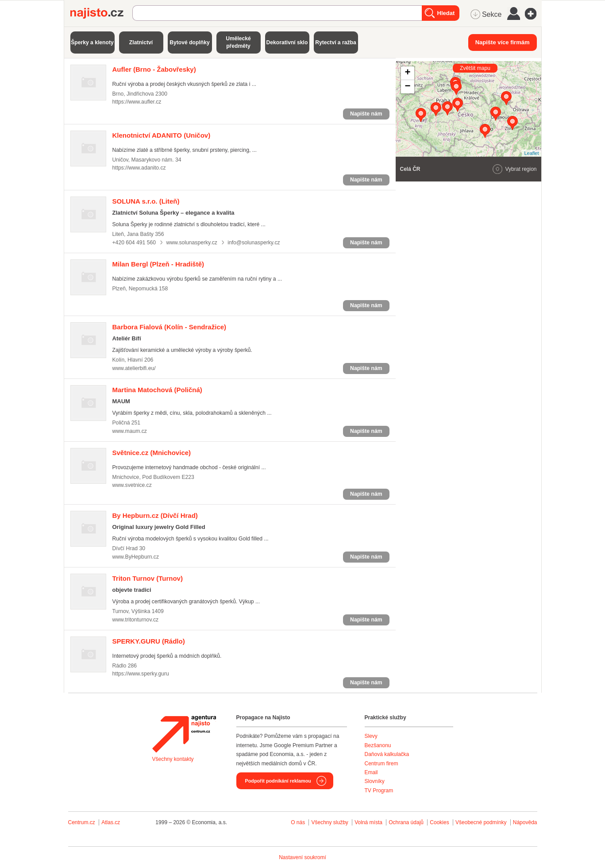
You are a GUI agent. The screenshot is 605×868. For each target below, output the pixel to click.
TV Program (379, 791)
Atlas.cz (111, 822)
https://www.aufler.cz (137, 102)
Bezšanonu (378, 745)
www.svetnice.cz (132, 485)
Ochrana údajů (406, 822)
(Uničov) (162, 135)
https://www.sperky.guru (141, 674)
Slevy (371, 736)
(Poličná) (157, 390)
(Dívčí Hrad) (155, 515)
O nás (298, 822)
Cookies (439, 822)
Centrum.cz (82, 822)
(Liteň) (146, 201)
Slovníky (375, 781)
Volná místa (368, 822)
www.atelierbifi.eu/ (134, 368)
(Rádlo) (149, 641)
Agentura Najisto (184, 734)
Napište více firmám (503, 42)
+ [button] (407, 73)
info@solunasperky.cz (254, 243)
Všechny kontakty (173, 759)
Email (371, 772)
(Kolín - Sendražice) (170, 327)
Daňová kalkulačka (387, 754)
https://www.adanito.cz (139, 168)
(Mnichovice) (152, 453)
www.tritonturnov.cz (136, 620)
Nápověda (525, 822)
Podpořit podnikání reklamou (278, 781)
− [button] (407, 87)
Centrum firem (381, 764)
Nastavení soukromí (302, 857)
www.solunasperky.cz (191, 243)
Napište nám (366, 114)
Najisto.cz (101, 13)
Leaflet (531, 153)
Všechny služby (330, 822)
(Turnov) (148, 578)
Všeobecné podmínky (481, 822)
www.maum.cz (130, 431)
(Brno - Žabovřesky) (154, 69)
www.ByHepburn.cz (136, 557)
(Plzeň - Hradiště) (158, 264)
